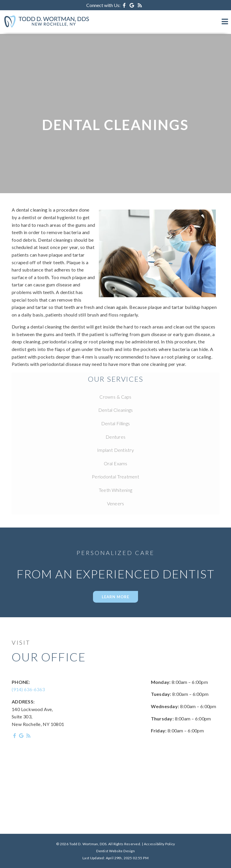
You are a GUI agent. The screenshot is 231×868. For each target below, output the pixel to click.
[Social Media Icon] (125, 5)
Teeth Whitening (115, 490)
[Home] (47, 27)
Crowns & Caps (115, 397)
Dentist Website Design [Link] (115, 851)
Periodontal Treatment (115, 477)
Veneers (116, 503)
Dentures (115, 437)
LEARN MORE (115, 597)
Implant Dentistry (115, 450)
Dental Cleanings (116, 410)
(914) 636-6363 (28, 689)
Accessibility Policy (160, 844)
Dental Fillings (115, 423)
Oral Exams (116, 463)
